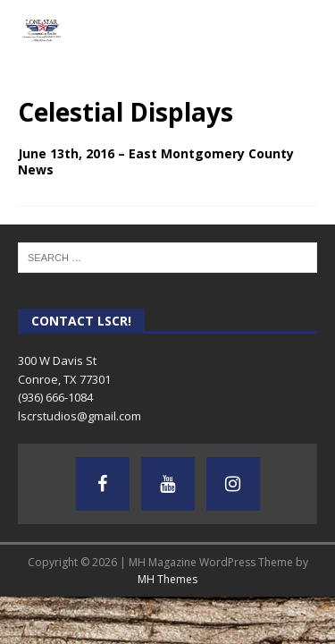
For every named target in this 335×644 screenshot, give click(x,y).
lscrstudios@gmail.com (80, 416)
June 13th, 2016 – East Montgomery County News (156, 161)
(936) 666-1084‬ (55, 397)
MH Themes (167, 579)
